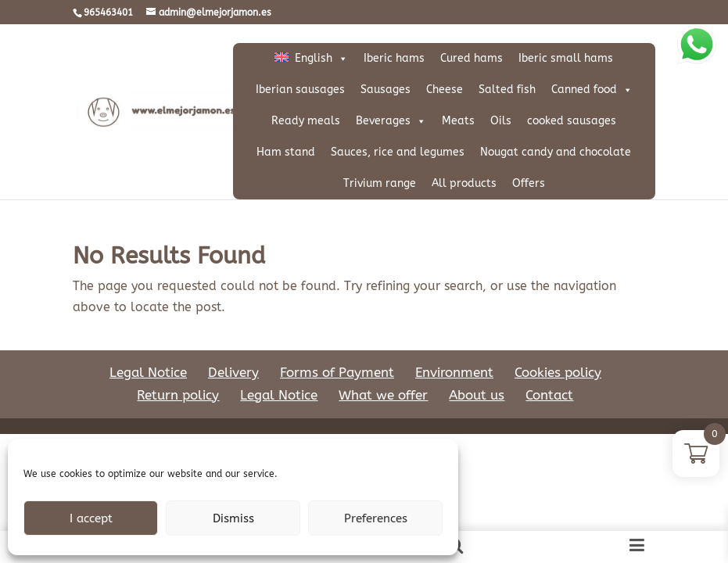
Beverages (391, 121)
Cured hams (472, 58)
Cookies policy (558, 341)
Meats (458, 121)
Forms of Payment (337, 341)
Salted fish (507, 90)
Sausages (386, 90)
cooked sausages (572, 121)
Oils (501, 121)
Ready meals (306, 121)
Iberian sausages (300, 90)
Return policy (178, 364)
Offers (529, 183)
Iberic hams (394, 58)
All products (464, 183)
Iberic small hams (566, 58)
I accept (91, 518)
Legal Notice (148, 341)
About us (477, 364)
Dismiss (233, 518)
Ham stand (286, 152)
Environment (454, 341)
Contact (549, 364)
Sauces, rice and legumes (398, 152)
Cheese (445, 90)
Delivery (233, 341)
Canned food (592, 90)
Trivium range (380, 183)
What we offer (383, 364)
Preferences (376, 518)
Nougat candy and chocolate (556, 152)
